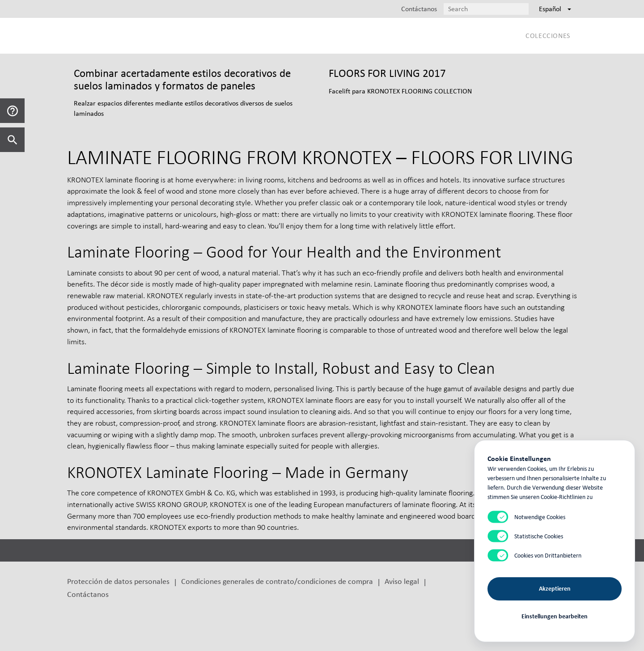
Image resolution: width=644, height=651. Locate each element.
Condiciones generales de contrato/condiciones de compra (277, 581)
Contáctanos (88, 594)
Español (555, 9)
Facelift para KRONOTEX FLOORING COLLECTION (400, 91)
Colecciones (548, 36)
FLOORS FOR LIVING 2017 (387, 73)
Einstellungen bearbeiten (555, 616)
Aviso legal (402, 581)
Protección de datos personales (118, 581)
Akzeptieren (555, 589)
